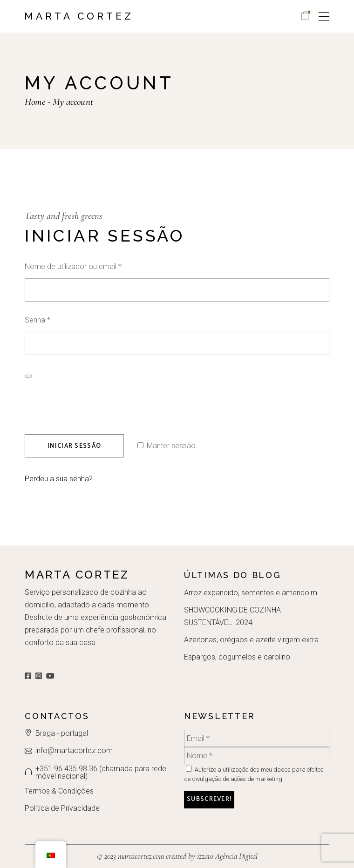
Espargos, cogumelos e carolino (237, 657)
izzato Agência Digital (226, 856)
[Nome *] (257, 756)
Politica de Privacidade (62, 808)
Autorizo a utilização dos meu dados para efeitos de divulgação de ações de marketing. (254, 774)
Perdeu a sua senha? (59, 479)
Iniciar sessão (74, 446)
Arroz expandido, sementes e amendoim (251, 593)
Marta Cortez (79, 16)
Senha (56, 319)
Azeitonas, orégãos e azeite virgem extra (251, 640)
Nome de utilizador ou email (91, 266)
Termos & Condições (59, 791)
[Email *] (257, 738)
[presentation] (88, 400)
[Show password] (28, 376)
